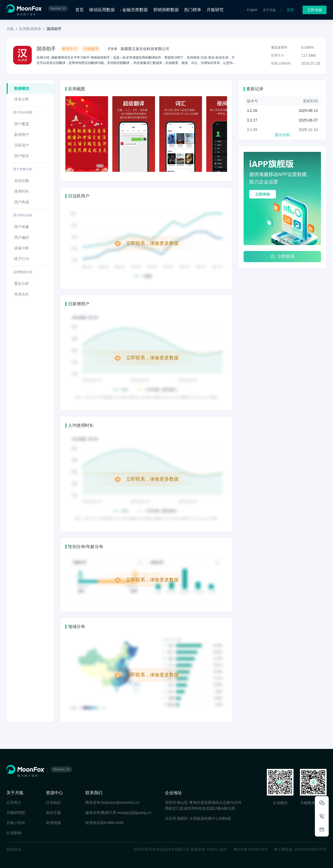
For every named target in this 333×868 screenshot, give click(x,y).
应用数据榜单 (30, 29)
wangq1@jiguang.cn (134, 813)
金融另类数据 (135, 10)
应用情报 (53, 823)
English (252, 10)
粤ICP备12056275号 (251, 849)
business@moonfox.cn (120, 802)
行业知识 (53, 802)
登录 (290, 10)
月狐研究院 (16, 813)
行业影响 (14, 833)
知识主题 (53, 813)
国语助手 (54, 29)
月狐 (10, 29)
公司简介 (14, 802)
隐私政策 (14, 849)
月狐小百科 (16, 823)
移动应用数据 (102, 10)
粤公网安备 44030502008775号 (300, 849)
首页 (80, 10)
